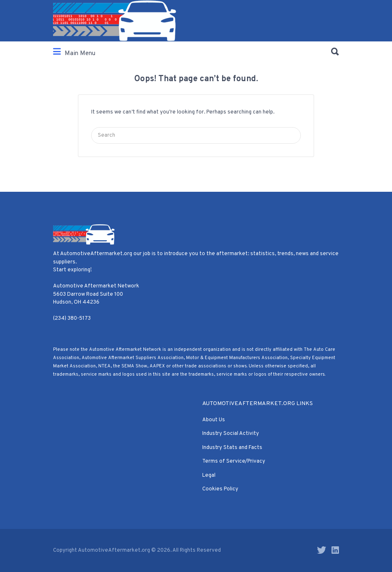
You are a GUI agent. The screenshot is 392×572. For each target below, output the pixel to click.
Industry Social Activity (231, 434)
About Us (214, 420)
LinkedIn (335, 550)
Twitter (322, 550)
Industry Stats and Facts (232, 448)
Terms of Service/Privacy (234, 461)
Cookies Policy (220, 489)
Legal (209, 475)
